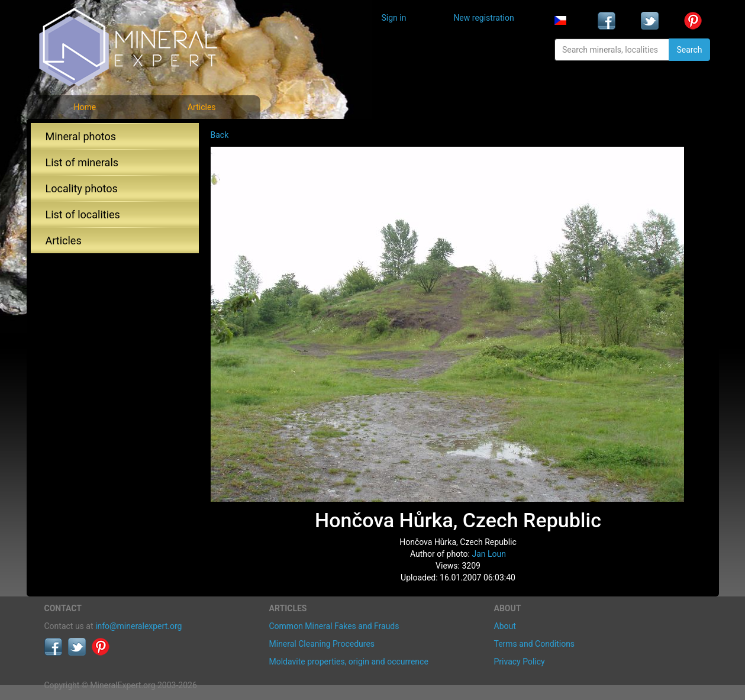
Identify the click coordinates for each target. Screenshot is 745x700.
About (505, 626)
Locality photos (82, 188)
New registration (483, 18)
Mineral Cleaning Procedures (322, 644)
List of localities (83, 214)
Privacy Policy (520, 662)
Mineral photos (81, 136)
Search (689, 50)
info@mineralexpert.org (138, 626)
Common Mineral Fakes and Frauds (334, 626)
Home (85, 107)
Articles (202, 107)
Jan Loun (489, 554)
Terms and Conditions (535, 644)
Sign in (394, 18)
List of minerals (82, 162)
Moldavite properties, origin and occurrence (349, 662)
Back (220, 135)
